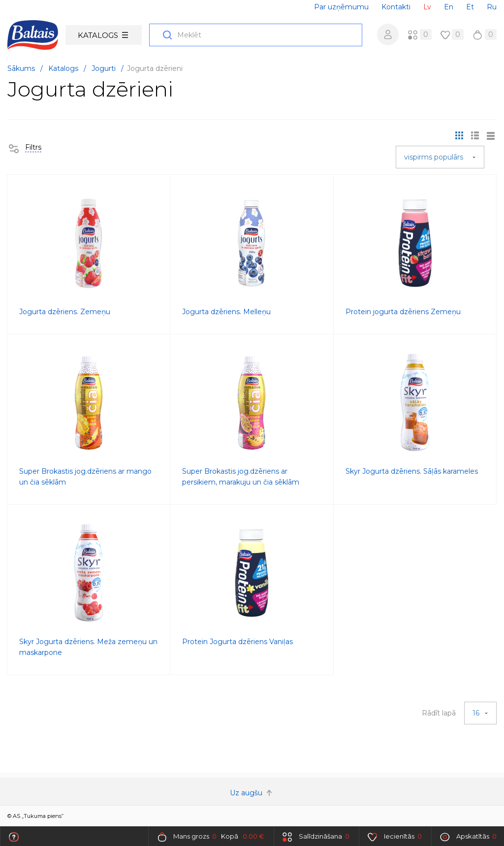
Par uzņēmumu (341, 7)
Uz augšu (252, 793)
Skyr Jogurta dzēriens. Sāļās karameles (412, 471)
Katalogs (103, 35)
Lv (427, 7)
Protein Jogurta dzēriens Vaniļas (237, 642)
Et (470, 7)
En (449, 7)
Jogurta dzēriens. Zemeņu (65, 312)
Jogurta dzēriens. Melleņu (226, 312)
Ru (492, 7)
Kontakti (396, 7)
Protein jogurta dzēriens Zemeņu (403, 312)
